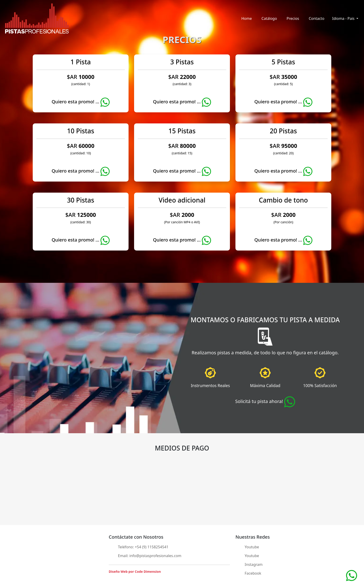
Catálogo (269, 18)
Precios (293, 18)
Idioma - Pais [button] (344, 18)
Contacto (317, 18)
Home (247, 18)
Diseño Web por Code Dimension (135, 572)
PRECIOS (182, 40)
